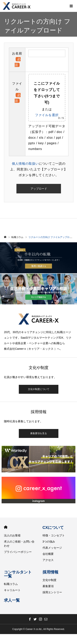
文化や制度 (49, 580)
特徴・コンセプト (54, 535)
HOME (6, 527)
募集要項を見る (39, 433)
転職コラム (11, 584)
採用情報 (50, 572)
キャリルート (12, 590)
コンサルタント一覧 (18, 574)
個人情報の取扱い (25, 164)
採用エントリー (52, 592)
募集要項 (48, 586)
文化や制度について (39, 389)
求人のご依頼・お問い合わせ (19, 544)
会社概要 (48, 554)
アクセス (48, 560)
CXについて (53, 527)
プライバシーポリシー (18, 552)
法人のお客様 (12, 535)
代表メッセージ (52, 548)
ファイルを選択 (47, 115)
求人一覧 (12, 600)
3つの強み (49, 542)
